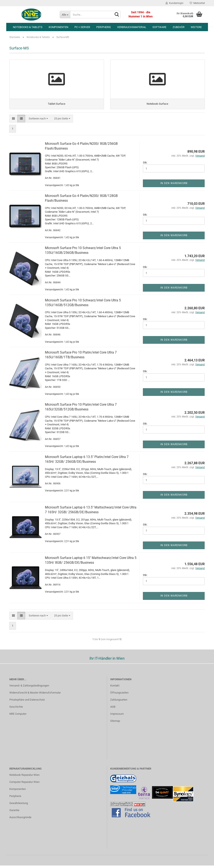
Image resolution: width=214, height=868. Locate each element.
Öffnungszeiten (119, 695)
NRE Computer (18, 716)
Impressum (117, 716)
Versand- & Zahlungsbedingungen (29, 688)
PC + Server (82, 27)
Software (159, 27)
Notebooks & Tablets (28, 27)
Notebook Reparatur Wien (24, 777)
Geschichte (16, 709)
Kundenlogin (174, 3)
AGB (113, 709)
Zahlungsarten (119, 702)
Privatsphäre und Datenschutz (27, 702)
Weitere (196, 27)
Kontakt (115, 688)
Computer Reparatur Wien (24, 784)
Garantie (14, 813)
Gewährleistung (19, 806)
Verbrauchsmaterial (132, 27)
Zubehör (179, 27)
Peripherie (104, 27)
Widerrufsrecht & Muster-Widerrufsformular (35, 695)
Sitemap (115, 723)
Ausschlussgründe (20, 820)
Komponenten (58, 27)
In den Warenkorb (174, 186)
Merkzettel (197, 3)
